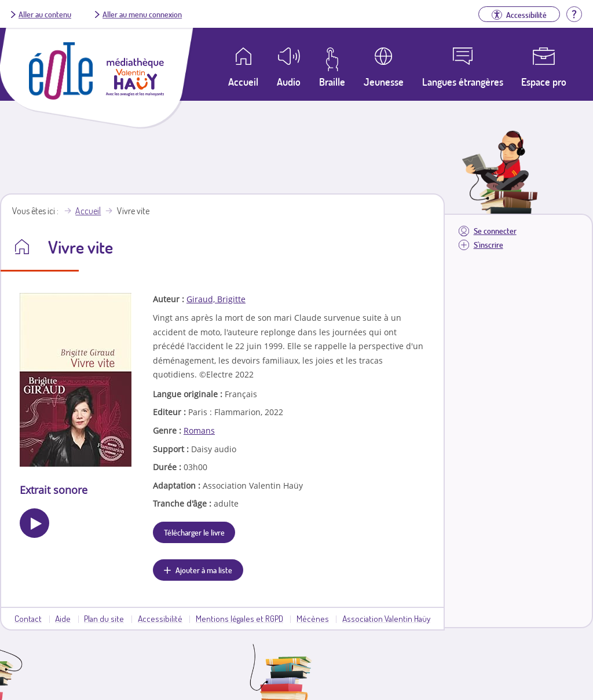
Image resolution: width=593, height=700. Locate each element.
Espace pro (544, 82)
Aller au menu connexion (142, 14)
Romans (199, 430)
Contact (28, 618)
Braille (332, 82)
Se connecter (495, 231)
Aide (63, 618)
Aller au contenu (45, 14)
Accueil (88, 211)
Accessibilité (160, 618)
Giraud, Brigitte (216, 299)
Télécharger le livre (194, 532)
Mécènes (313, 618)
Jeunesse (384, 82)
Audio (289, 82)
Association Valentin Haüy (386, 618)
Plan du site (104, 618)
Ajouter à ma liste (204, 570)
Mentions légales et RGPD (239, 618)
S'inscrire (488, 245)
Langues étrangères (463, 82)
